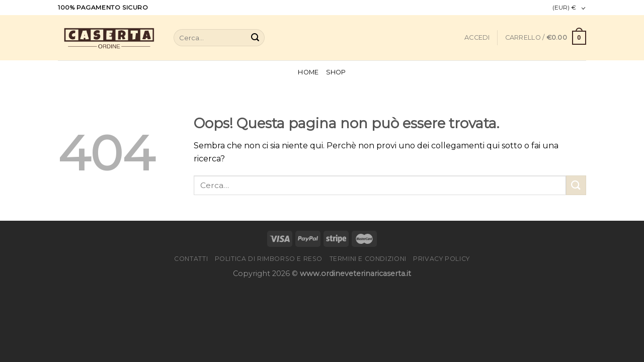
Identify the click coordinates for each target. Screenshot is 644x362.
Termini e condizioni (368, 259)
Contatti (191, 259)
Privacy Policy (441, 259)
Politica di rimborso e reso (269, 259)
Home (308, 72)
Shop (336, 72)
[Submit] (255, 38)
